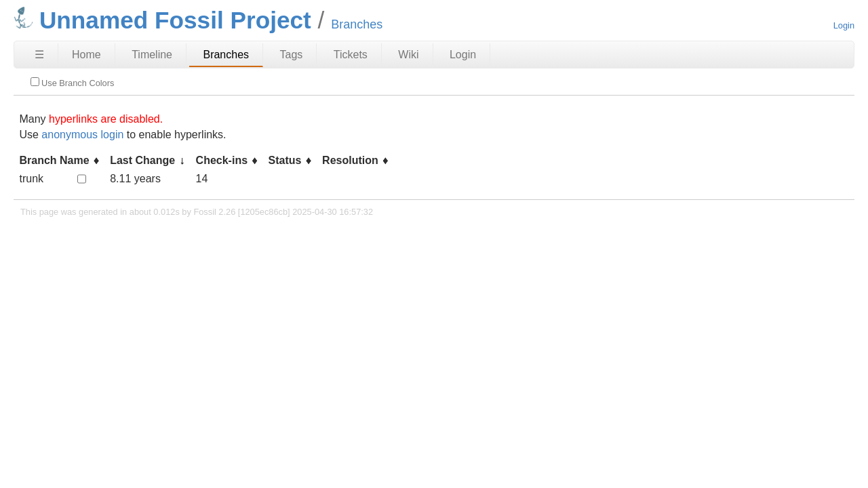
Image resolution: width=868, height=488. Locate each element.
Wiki (408, 55)
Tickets (351, 55)
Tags (292, 55)
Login (844, 25)
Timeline (152, 55)
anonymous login (82, 135)
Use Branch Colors (72, 83)
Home (86, 55)
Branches (226, 55)
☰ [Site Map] (39, 55)
